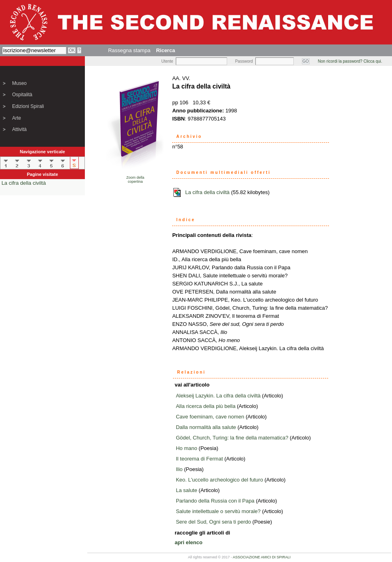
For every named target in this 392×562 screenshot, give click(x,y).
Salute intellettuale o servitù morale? (218, 511)
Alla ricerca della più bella (205, 406)
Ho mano (187, 448)
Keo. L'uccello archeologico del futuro (219, 480)
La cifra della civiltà (24, 183)
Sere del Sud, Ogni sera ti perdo (213, 522)
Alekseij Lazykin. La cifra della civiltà (218, 396)
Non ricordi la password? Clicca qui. (350, 61)
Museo (19, 83)
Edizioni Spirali (28, 106)
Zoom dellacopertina (135, 180)
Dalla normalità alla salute (206, 427)
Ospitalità (22, 95)
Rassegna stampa (129, 50)
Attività (19, 129)
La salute (187, 490)
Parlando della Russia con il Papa (215, 501)
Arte (17, 118)
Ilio (179, 469)
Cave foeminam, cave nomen (210, 417)
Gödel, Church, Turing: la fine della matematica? (232, 438)
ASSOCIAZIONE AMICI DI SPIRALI (262, 557)
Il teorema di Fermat (199, 459)
